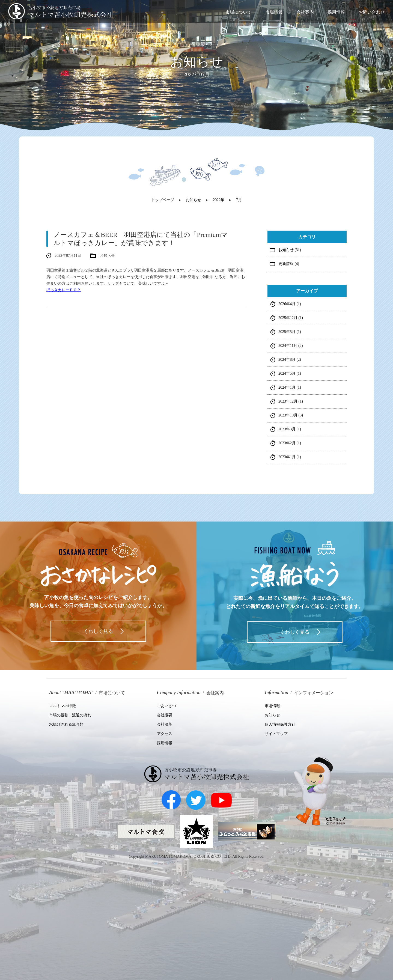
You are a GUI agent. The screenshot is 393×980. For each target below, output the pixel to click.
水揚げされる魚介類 (66, 724)
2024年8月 (290, 360)
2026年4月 (290, 304)
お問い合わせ (372, 12)
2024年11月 (291, 346)
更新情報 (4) (289, 264)
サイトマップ (276, 734)
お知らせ (272, 715)
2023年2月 (290, 443)
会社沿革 (165, 724)
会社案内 (305, 12)
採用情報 (336, 12)
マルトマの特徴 (62, 706)
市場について (239, 12)
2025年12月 (291, 318)
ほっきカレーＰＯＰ (64, 290)
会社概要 (165, 715)
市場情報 (274, 12)
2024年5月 (290, 373)
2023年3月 (290, 429)
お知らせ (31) (290, 250)
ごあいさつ (166, 706)
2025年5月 (290, 332)
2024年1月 (290, 387)
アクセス (165, 734)
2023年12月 (291, 401)
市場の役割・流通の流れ (70, 715)
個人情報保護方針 (280, 724)
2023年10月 (291, 415)
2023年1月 (290, 457)
